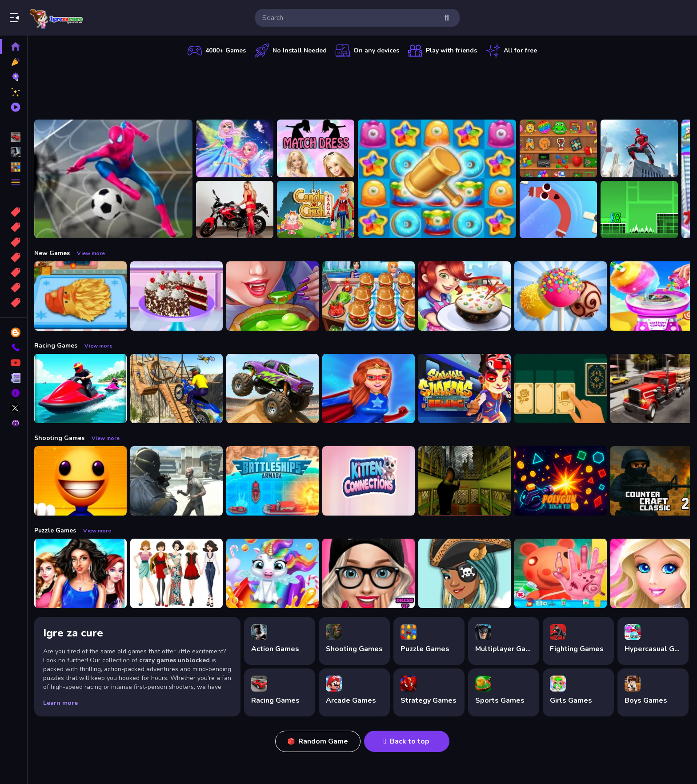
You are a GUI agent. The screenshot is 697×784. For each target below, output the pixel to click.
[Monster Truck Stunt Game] (274, 388)
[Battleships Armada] (274, 481)
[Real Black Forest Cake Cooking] (178, 296)
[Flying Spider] (641, 148)
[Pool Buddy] (82, 481)
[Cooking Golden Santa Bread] (82, 296)
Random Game (318, 741)
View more (92, 253)
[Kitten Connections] (370, 481)
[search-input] (350, 18)
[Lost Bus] (466, 481)
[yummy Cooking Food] (466, 296)
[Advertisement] (363, 87)
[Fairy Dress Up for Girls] (236, 148)
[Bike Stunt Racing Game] (178, 388)
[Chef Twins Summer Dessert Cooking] (562, 296)
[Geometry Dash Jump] (641, 210)
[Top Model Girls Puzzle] (178, 573)
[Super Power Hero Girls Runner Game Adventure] (370, 388)
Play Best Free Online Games (57, 18)
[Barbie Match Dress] (317, 148)
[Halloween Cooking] (274, 296)
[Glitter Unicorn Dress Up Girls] (274, 573)
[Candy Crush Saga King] (317, 210)
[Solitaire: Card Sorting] (562, 388)
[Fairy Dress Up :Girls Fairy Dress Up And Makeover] (466, 573)
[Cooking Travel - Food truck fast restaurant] (370, 296)
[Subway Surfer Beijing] (466, 388)
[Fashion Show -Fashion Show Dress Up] (82, 573)
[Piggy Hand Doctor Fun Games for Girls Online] (562, 573)
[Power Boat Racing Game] (82, 388)
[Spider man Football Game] (115, 179)
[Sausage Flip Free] (560, 210)
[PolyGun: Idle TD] (562, 481)
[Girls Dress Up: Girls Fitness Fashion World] (370, 573)
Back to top (407, 741)
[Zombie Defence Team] (178, 481)
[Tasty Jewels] (438, 179)
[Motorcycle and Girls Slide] (236, 210)
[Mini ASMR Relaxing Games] (560, 148)
